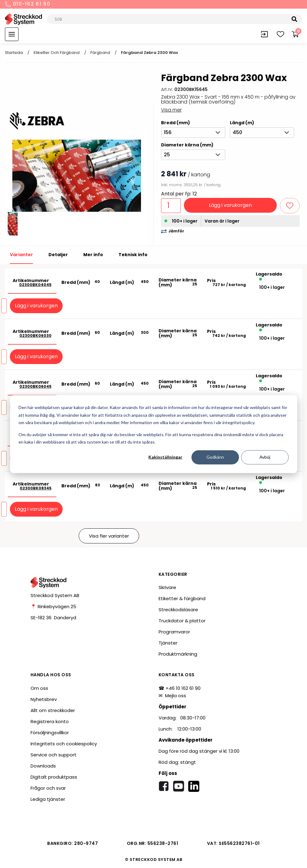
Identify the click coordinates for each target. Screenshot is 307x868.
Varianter (21, 255)
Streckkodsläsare (178, 610)
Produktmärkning (178, 654)
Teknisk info (133, 255)
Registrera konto (50, 721)
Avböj (265, 457)
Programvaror (174, 632)
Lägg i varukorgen (230, 205)
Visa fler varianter (109, 536)
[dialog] (153, 434)
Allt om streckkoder (53, 710)
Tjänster (168, 643)
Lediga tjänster (48, 799)
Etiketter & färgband (182, 598)
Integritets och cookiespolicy (64, 744)
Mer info (93, 255)
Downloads (43, 766)
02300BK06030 (35, 336)
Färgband (100, 53)
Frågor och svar (48, 788)
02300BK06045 (35, 387)
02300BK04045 (35, 285)
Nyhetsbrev (44, 699)
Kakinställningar (165, 457)
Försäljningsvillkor (50, 733)
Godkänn (215, 457)
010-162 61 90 (28, 4)
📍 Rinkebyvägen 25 (53, 606)
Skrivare (167, 587)
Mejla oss (176, 696)
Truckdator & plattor (182, 621)
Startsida (14, 53)
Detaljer (58, 255)
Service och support (54, 755)
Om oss (39, 688)
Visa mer (171, 110)
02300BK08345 (36, 488)
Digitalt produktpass (54, 777)
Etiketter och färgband (57, 53)
